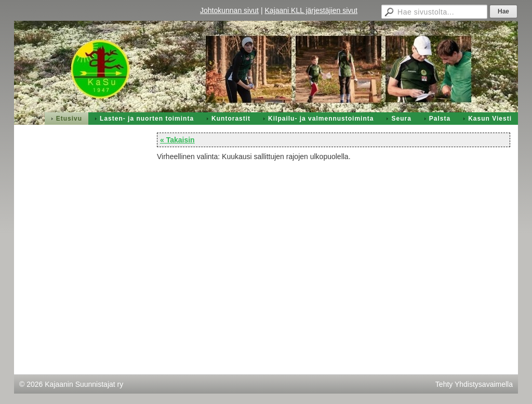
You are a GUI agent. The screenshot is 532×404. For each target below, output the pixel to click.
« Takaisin (177, 140)
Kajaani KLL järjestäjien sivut (311, 10)
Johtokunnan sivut (229, 10)
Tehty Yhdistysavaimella (474, 384)
